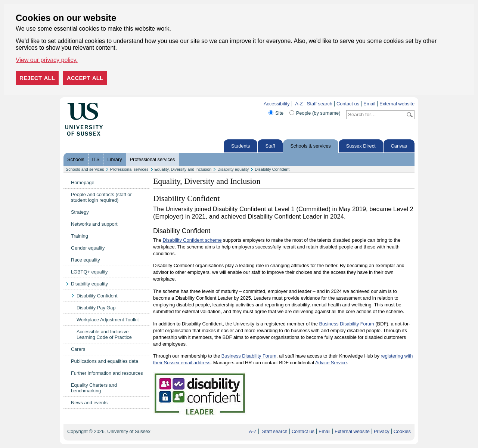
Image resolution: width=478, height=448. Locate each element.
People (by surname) (318, 113)
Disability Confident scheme (192, 240)
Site (279, 113)
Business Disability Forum (347, 324)
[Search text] (376, 115)
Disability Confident (272, 169)
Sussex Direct (361, 146)
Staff (270, 146)
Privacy (382, 431)
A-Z (299, 104)
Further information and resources (107, 373)
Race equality (86, 260)
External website (397, 104)
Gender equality (88, 248)
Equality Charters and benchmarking (94, 388)
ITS (96, 159)
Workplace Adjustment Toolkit (108, 320)
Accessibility (277, 104)
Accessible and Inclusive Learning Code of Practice (104, 334)
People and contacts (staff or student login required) (101, 197)
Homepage (83, 183)
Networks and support (94, 224)
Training (80, 236)
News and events (89, 403)
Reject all (37, 78)
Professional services (153, 159)
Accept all (85, 78)
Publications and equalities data (105, 361)
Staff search (320, 104)
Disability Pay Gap (96, 308)
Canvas (399, 146)
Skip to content (119, 104)
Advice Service (331, 363)
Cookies (402, 431)
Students (241, 146)
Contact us (348, 104)
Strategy (80, 212)
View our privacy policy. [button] (47, 60)
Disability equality (233, 169)
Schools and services (85, 169)
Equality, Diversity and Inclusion (183, 169)
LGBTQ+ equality (89, 272)
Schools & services (311, 146)
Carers (78, 349)
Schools (76, 159)
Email (369, 104)
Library (114, 159)
